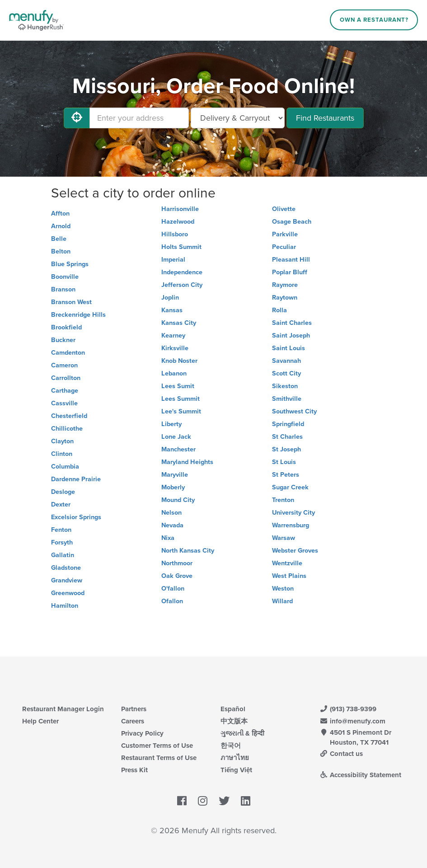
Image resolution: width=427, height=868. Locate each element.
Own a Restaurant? (374, 20)
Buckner (63, 340)
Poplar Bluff (290, 272)
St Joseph (286, 449)
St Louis (284, 462)
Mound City (178, 500)
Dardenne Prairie (76, 479)
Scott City (286, 373)
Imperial (173, 260)
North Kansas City (188, 551)
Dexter (61, 504)
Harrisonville (180, 209)
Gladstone (66, 568)
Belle (59, 239)
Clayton (62, 441)
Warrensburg (291, 525)
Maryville (175, 475)
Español (233, 709)
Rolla (279, 310)
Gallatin (63, 555)
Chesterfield (69, 416)
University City (293, 513)
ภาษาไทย (235, 758)
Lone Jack (176, 437)
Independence (182, 272)
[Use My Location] (77, 118)
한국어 (231, 746)
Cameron (64, 365)
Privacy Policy (142, 733)
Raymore (285, 285)
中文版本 (234, 721)
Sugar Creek (290, 487)
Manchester (178, 449)
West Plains (289, 576)
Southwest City (294, 411)
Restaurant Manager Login (63, 709)
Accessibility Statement (360, 775)
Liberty (171, 424)
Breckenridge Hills (78, 315)
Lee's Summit (181, 411)
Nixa (168, 538)
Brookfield (66, 327)
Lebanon (174, 373)
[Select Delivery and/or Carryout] (238, 118)
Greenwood (68, 593)
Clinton (62, 454)
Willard (282, 601)
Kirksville (175, 348)
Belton (61, 251)
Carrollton (66, 378)
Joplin (170, 298)
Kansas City (179, 323)
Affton (60, 213)
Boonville (65, 277)
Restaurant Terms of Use (159, 758)
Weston (283, 589)
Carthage (65, 391)
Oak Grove (177, 576)
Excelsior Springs (76, 517)
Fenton (61, 530)
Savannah (286, 361)
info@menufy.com (352, 721)
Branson (63, 289)
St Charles (287, 437)
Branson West (71, 302)
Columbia (65, 467)
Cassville (64, 403)
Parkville (285, 234)
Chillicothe (67, 429)
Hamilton (65, 606)
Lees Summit (181, 399)
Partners (134, 709)
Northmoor (177, 563)
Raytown (285, 298)
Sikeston (285, 386)
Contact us (341, 754)
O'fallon (173, 589)
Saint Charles (292, 323)
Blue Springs (70, 264)
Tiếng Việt (236, 770)
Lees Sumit (178, 386)
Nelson (171, 513)
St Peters (286, 475)
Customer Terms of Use (157, 746)
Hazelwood (178, 222)
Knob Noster (179, 361)
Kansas (172, 310)
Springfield (288, 424)
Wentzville (287, 563)
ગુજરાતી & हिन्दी (242, 733)
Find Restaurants (325, 118)
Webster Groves (295, 551)
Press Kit (134, 770)
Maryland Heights (187, 462)
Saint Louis (289, 348)
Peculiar (284, 247)
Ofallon (172, 601)
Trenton (283, 500)
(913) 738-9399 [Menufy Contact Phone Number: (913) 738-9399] (348, 709)
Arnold (61, 226)
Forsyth (62, 542)
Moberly (173, 487)
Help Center (40, 721)
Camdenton (68, 353)
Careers (133, 721)
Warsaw (284, 538)
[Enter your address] (139, 118)
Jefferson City (182, 285)
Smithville (287, 399)
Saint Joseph (291, 335)
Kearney (173, 335)
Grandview (67, 580)
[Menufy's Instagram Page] (203, 801)
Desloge (63, 492)
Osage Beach (292, 222)
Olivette (284, 209)
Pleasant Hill (291, 260)
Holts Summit (181, 247)
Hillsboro (175, 234)
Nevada (172, 525)
